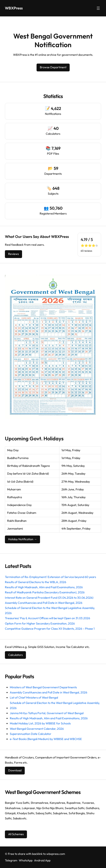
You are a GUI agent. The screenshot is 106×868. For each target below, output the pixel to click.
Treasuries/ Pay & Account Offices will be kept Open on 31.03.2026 (47, 618)
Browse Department (53, 67)
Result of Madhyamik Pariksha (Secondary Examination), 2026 (45, 592)
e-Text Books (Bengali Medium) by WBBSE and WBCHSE (46, 739)
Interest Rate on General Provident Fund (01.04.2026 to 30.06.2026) (49, 598)
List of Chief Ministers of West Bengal (34, 698)
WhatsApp (26, 860)
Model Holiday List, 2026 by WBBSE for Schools (40, 723)
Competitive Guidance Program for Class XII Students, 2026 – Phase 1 (50, 629)
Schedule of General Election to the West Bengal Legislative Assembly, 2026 (50, 610)
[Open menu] (98, 8)
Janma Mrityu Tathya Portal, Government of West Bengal (47, 713)
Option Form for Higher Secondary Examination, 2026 (40, 624)
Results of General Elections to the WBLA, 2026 (36, 582)
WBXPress (14, 8)
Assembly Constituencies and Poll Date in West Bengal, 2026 (44, 603)
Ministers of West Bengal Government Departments (43, 687)
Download (15, 770)
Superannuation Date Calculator (31, 734)
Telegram (11, 860)
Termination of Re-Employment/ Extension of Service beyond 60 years (50, 577)
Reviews (13, 254)
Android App (42, 860)
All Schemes (16, 834)
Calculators (15, 655)
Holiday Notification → (22, 539)
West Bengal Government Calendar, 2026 (37, 729)
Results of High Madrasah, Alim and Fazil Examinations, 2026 (44, 587)
